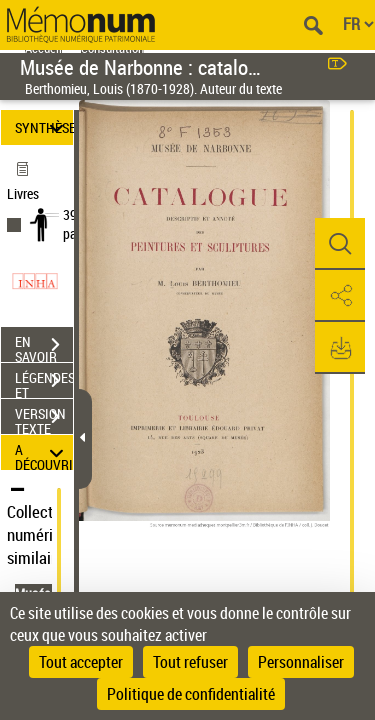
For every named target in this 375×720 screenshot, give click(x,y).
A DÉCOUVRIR (44, 452)
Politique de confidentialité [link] (191, 694)
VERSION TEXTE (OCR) (44, 419)
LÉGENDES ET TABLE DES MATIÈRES (44, 383)
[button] (340, 244)
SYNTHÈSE (44, 127)
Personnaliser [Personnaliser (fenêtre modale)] (301, 662)
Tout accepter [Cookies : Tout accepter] (81, 662)
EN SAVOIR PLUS (44, 347)
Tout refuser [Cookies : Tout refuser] (190, 662)
